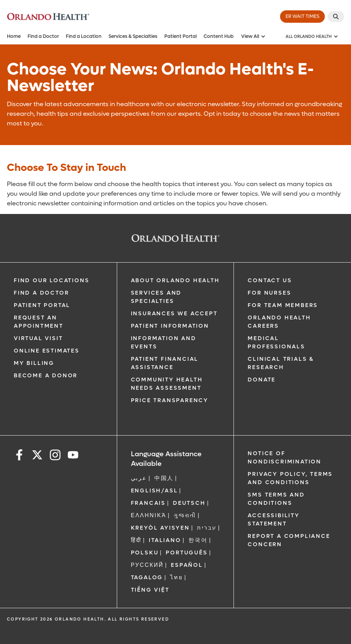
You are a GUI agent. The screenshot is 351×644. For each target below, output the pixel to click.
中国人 (164, 478)
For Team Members (283, 305)
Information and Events (164, 342)
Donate (262, 380)
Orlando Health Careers (279, 322)
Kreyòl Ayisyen (160, 528)
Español (187, 565)
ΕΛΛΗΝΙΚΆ (149, 515)
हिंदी (136, 540)
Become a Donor (46, 375)
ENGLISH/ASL (154, 490)
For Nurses (269, 293)
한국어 (198, 540)
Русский (147, 565)
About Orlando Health (175, 280)
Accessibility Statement (273, 519)
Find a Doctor (43, 36)
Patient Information (170, 326)
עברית (207, 528)
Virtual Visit (38, 338)
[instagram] (55, 456)
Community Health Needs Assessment (167, 384)
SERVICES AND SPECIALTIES (156, 297)
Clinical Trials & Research (281, 363)
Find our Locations (51, 280)
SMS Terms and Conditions (276, 499)
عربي (139, 478)
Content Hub (219, 36)
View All (254, 36)
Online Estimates (47, 351)
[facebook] (19, 456)
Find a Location (84, 36)
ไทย (176, 577)
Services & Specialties (133, 36)
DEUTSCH (189, 503)
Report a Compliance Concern (289, 540)
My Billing (34, 363)
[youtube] (73, 456)
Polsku (145, 553)
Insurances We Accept (174, 313)
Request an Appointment (39, 322)
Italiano (165, 540)
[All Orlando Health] (312, 37)
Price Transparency (170, 400)
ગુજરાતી (185, 515)
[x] (37, 456)
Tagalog (147, 577)
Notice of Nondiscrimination (285, 457)
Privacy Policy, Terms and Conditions (290, 478)
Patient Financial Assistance (165, 363)
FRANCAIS (148, 503)
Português (187, 553)
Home (14, 36)
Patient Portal (180, 36)
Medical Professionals (276, 342)
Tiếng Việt (150, 590)
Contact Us (270, 280)
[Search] (336, 17)
